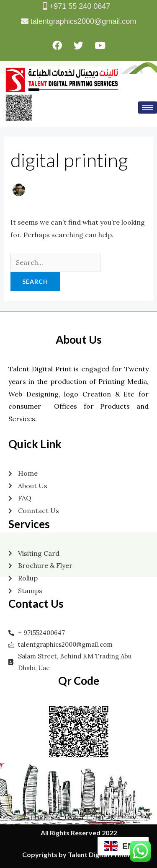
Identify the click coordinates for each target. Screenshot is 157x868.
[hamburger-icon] (148, 108)
